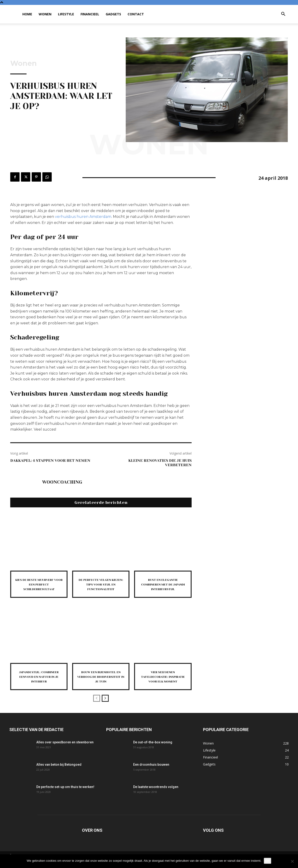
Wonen (45, 14)
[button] (283, 15)
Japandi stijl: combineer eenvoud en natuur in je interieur (39, 683)
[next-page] (105, 707)
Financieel (90, 14)
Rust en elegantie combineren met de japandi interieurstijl (163, 586)
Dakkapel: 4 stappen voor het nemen (50, 461)
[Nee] (292, 861)
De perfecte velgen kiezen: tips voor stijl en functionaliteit (101, 586)
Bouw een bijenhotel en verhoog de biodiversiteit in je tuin (101, 683)
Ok (268, 861)
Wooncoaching (62, 482)
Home (27, 14)
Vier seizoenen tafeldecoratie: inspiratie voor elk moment (163, 683)
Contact (136, 14)
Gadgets (113, 14)
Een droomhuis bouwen (151, 773)
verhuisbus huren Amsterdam (83, 217)
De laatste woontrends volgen (156, 795)
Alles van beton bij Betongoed (59, 773)
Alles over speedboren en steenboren (65, 751)
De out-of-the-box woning (153, 751)
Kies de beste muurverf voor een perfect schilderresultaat (39, 586)
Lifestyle (66, 14)
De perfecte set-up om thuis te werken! (65, 795)
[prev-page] (97, 707)
